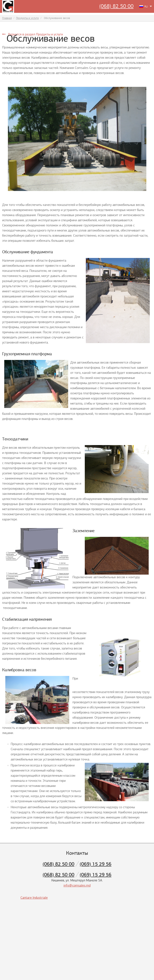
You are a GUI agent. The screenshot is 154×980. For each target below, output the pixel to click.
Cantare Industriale (34, 898)
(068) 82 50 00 (116, 6)
